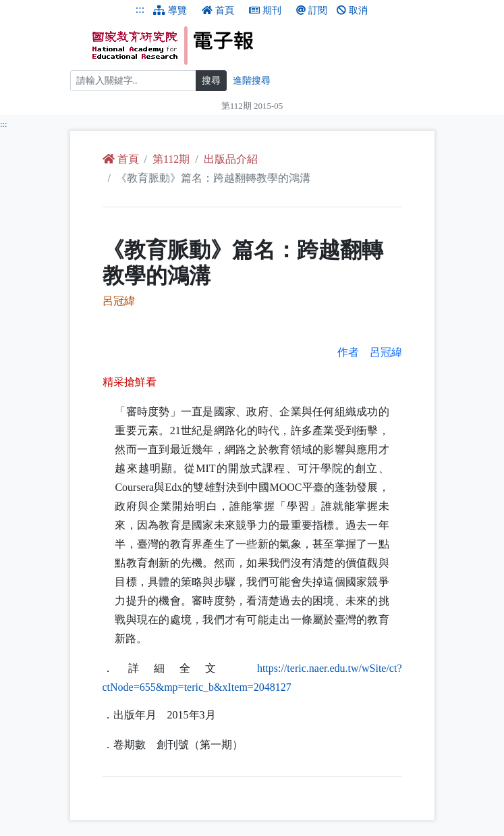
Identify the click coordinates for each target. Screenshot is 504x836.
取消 (352, 10)
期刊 (265, 10)
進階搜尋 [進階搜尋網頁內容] (252, 81)
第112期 (171, 159)
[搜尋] (133, 81)
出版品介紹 (231, 159)
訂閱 (312, 10)
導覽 (170, 10)
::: (140, 9)
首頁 (218, 10)
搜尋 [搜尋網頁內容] (211, 81)
